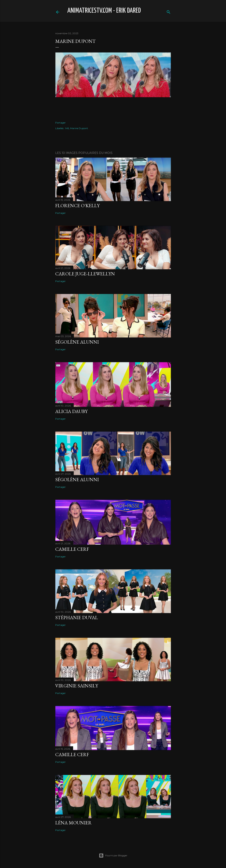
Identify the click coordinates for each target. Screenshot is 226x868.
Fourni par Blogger (113, 856)
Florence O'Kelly (77, 205)
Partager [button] (60, 123)
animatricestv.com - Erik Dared (104, 11)
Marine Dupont (79, 128)
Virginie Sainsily (77, 686)
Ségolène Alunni (77, 342)
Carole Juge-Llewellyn (85, 274)
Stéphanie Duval (77, 617)
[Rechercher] (169, 11)
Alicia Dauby (71, 411)
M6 (67, 128)
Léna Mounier (73, 823)
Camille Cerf (72, 549)
